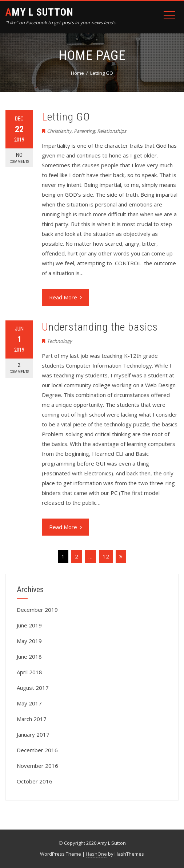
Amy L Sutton (39, 12)
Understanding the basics (100, 327)
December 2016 (37, 750)
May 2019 (29, 641)
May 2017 (29, 703)
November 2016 (37, 766)
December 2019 (37, 610)
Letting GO (66, 117)
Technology (59, 341)
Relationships (112, 131)
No (19, 158)
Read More (65, 297)
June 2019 (29, 625)
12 (106, 556)
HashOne (96, 854)
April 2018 (29, 672)
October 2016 (35, 781)
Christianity (59, 131)
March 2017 (32, 719)
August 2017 (33, 688)
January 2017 (33, 734)
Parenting (84, 131)
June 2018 (29, 656)
